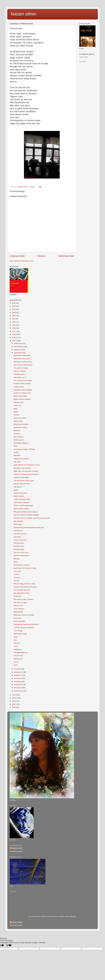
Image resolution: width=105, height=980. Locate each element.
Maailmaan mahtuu (20, 427)
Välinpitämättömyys (21, 653)
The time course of (20, 534)
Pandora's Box (19, 546)
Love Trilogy (18, 631)
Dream (16, 412)
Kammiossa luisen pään (22, 355)
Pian (15, 640)
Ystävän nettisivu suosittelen (24, 628)
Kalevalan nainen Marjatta (23, 390)
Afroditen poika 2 (20, 374)
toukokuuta (18, 678)
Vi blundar (17, 596)
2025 (14, 306)
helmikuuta (18, 688)
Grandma (17, 434)
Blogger (73, 916)
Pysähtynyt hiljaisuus (21, 443)
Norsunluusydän (19, 621)
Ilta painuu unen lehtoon (22, 468)
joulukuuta (18, 343)
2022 (14, 316)
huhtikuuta (18, 682)
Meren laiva (18, 524)
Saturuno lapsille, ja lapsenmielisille (26, 515)
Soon (15, 637)
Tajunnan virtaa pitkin (21, 477)
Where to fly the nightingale (23, 506)
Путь (15, 446)
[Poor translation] (9, 945)
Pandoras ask (19, 543)
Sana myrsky (18, 421)
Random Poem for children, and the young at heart (32, 518)
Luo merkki (83, 61)
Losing (16, 452)
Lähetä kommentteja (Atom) (24, 261)
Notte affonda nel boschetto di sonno (27, 465)
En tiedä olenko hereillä (22, 384)
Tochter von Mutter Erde (22, 393)
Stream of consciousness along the (26, 474)
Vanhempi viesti (66, 256)
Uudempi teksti (17, 256)
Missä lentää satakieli (21, 509)
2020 (14, 322)
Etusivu (41, 256)
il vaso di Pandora (20, 540)
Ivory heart (17, 618)
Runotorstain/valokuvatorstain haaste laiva (29, 527)
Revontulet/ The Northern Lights (25, 568)
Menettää (17, 455)
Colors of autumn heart (22, 499)
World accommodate (21, 424)
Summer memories (20, 493)
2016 (14, 334)
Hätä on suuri (18, 606)
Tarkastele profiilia (16, 851)
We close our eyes (20, 602)
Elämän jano (18, 659)
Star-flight (17, 462)
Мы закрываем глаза (21, 593)
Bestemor (17, 431)
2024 (14, 309)
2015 (14, 337)
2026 (14, 303)
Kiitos (16, 409)
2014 (14, 341)
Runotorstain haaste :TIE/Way (24, 449)
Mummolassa (18, 437)
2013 (14, 695)
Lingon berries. (19, 387)
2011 (14, 701)
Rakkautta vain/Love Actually (24, 615)
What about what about (22, 359)
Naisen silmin (24, 14)
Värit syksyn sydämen (21, 502)
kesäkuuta (18, 675)
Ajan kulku (17, 537)
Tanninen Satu (84, 57)
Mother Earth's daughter (22, 399)
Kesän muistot (19, 496)
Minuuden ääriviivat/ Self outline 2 (26, 512)
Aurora (16, 662)
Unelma (16, 415)
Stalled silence (19, 440)
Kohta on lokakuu (20, 371)
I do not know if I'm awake (23, 380)
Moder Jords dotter (20, 396)
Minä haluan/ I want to (21, 565)
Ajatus (16, 490)
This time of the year (21, 552)
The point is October (21, 368)
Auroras (16, 574)
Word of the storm (20, 418)
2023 (14, 313)
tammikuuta (18, 691)
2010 (14, 704)
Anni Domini (18, 531)
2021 (14, 319)
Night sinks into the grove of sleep (26, 471)
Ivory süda (17, 571)
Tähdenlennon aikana (21, 459)
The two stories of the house (24, 481)
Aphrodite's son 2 (20, 377)
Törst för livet (18, 656)
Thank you (17, 405)
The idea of (18, 487)
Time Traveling (19, 609)
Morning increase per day (23, 362)
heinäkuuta (18, 672)
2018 (14, 328)
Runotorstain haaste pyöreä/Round (26, 624)
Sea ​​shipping (18, 521)
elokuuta (17, 669)
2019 (14, 325)
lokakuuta (18, 350)
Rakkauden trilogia (20, 634)
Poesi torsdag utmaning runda (24, 584)
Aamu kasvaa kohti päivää (23, 365)
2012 (14, 698)
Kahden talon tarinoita (21, 484)
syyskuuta (18, 353)
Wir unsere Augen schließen (24, 599)
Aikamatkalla (18, 612)
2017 (14, 331)
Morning (17, 559)
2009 (14, 707)
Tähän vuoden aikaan (21, 556)
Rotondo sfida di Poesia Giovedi (25, 587)
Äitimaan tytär (19, 402)
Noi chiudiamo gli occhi (22, 590)
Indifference (18, 649)
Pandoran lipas (19, 549)
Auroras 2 (17, 578)
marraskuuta (19, 346)
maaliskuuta (19, 685)
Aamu (16, 562)
